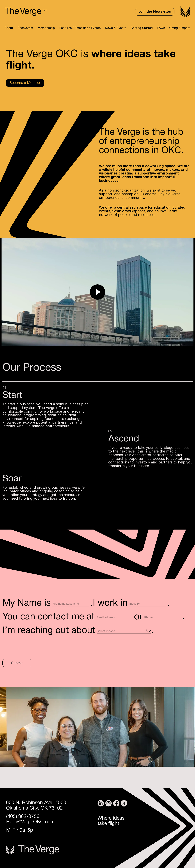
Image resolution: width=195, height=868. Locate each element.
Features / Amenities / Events (80, 28)
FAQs (161, 28)
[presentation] (26, 646)
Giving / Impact (180, 28)
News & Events (116, 28)
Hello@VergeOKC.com (30, 822)
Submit (17, 663)
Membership (46, 28)
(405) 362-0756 (23, 817)
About (9, 28)
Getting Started (142, 28)
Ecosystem (25, 28)
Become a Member (25, 83)
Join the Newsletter (155, 12)
